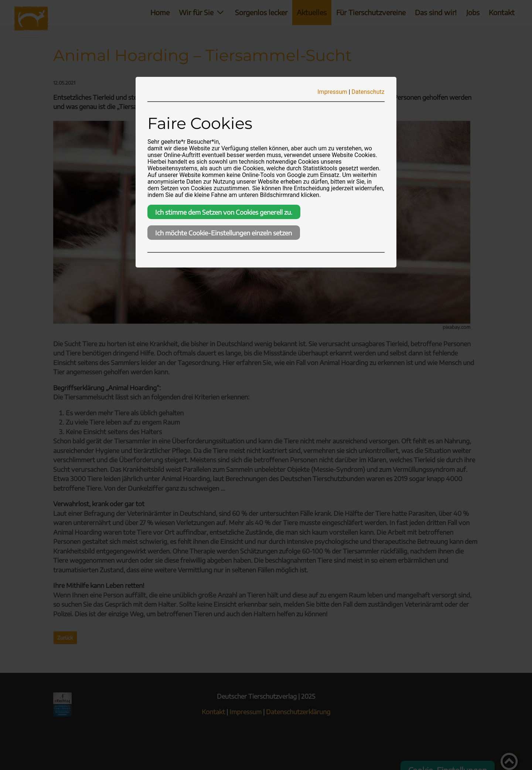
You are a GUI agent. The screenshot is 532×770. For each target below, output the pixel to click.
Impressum (332, 92)
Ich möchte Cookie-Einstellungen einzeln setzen (224, 233)
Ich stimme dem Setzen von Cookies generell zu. (224, 212)
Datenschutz (368, 92)
